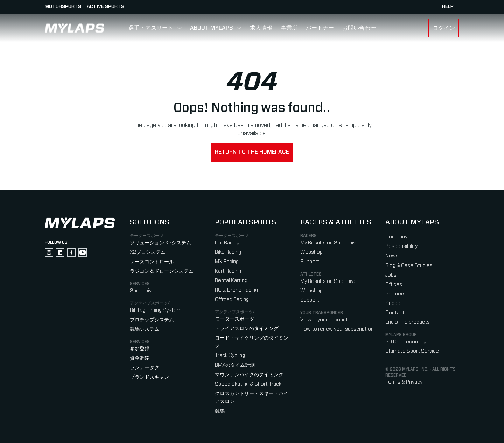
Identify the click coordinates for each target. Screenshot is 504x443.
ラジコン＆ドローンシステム (162, 271)
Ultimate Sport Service (412, 351)
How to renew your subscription (337, 329)
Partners (395, 294)
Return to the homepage (252, 152)
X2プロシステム (148, 252)
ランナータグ (145, 368)
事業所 (289, 28)
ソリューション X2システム (160, 243)
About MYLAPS (212, 28)
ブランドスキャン (149, 377)
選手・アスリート (151, 28)
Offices (394, 284)
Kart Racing (228, 271)
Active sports (106, 7)
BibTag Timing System (156, 310)
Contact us (398, 313)
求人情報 (261, 28)
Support (310, 262)
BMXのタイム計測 (235, 365)
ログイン (444, 28)
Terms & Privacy (404, 382)
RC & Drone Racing (236, 290)
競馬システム (145, 329)
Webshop (311, 252)
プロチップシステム (152, 320)
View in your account (324, 320)
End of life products (408, 322)
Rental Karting (231, 281)
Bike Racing (228, 252)
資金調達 (140, 358)
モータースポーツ (234, 319)
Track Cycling (230, 355)
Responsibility (401, 246)
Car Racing (227, 243)
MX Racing (227, 262)
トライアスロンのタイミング (247, 328)
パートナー (320, 28)
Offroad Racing (232, 299)
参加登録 (140, 349)
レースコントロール (152, 262)
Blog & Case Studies (409, 266)
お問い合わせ (359, 28)
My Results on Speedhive (330, 243)
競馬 (220, 411)
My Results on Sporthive (328, 281)
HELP (448, 7)
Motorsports (63, 7)
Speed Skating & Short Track (248, 384)
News (392, 256)
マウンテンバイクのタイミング (249, 375)
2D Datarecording (406, 342)
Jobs (391, 275)
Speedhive (142, 291)
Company (396, 237)
